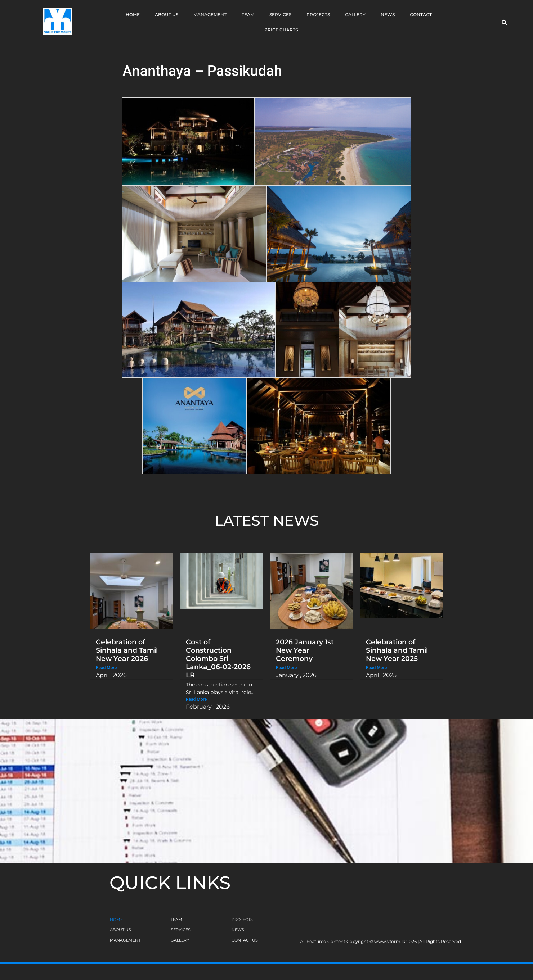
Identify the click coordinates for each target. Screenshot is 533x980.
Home (133, 15)
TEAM (176, 920)
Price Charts (281, 30)
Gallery (355, 15)
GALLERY (180, 940)
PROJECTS (242, 920)
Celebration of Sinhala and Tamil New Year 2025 (397, 650)
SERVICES (181, 930)
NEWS (238, 930)
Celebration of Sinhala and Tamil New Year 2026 (127, 650)
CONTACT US (245, 940)
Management (210, 15)
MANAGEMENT (125, 940)
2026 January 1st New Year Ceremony (305, 650)
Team (248, 15)
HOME (116, 920)
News (388, 15)
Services (280, 15)
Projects (318, 15)
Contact (421, 15)
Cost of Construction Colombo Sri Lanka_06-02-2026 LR (218, 658)
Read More (106, 668)
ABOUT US (120, 930)
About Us (167, 15)
